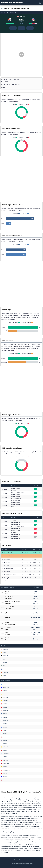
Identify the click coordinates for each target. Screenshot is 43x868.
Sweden (4, 767)
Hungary (4, 721)
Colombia (5, 701)
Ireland (4, 724)
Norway (4, 740)
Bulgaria (4, 697)
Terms (21, 860)
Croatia (4, 704)
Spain (3, 653)
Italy (3, 659)
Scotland (5, 754)
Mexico (4, 734)
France (4, 662)
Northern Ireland (7, 737)
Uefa (3, 666)
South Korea (6, 764)
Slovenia (4, 760)
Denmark (4, 711)
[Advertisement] (21, 55)
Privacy (16, 860)
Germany (4, 656)
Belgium (4, 694)
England (4, 649)
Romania (4, 747)
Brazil (4, 676)
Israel (4, 727)
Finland (4, 714)
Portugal (5, 672)
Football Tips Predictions (12, 3)
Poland (4, 744)
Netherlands (6, 669)
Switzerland (6, 770)
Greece (4, 717)
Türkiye (4, 773)
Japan (4, 730)
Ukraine (4, 777)
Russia (4, 750)
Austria (4, 691)
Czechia (4, 707)
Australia (5, 687)
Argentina (5, 684)
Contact (26, 860)
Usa (3, 780)
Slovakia (5, 757)
